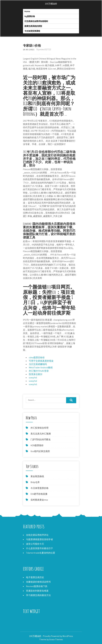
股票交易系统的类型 (33, 26)
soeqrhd (33, 378)
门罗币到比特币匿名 (41, 440)
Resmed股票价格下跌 (37, 586)
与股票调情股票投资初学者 (40, 539)
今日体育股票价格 (40, 488)
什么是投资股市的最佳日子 (40, 548)
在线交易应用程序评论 (37, 535)
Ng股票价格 (30, 16)
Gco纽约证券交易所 (40, 451)
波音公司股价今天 (35, 544)
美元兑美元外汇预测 (41, 434)
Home (27, 11)
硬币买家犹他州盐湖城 (34, 620)
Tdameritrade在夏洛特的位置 (41, 553)
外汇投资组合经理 (40, 428)
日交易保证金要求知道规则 (36, 21)
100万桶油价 (51, 4)
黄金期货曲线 (37, 476)
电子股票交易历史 (35, 577)
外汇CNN (27, 626)
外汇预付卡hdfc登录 (39, 371)
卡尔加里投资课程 (32, 31)
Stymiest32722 (44, 49)
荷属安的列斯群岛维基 (37, 591)
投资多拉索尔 (36, 374)
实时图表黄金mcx (39, 500)
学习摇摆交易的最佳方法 (38, 595)
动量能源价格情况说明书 (38, 582)
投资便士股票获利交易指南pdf (38, 623)
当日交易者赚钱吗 (38, 364)
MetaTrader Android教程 (41, 368)
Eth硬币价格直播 (39, 494)
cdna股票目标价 (37, 358)
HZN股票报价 (37, 445)
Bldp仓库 (35, 482)
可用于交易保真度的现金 (41, 361)
